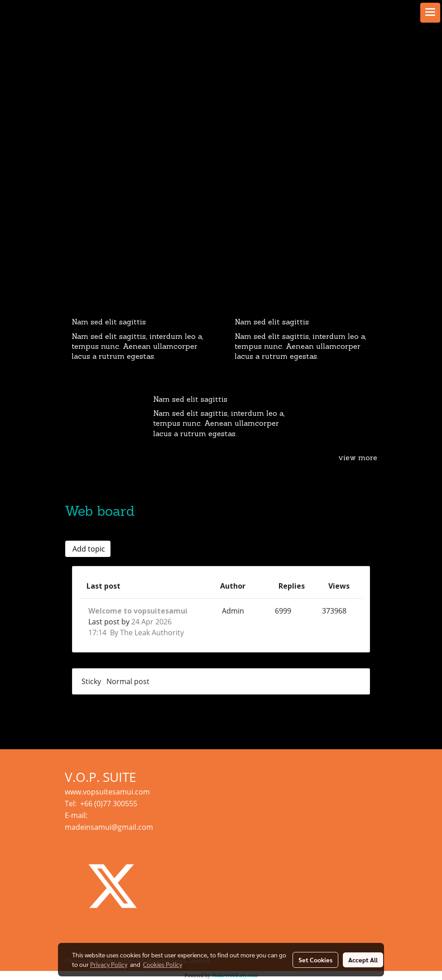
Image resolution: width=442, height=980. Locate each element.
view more (358, 458)
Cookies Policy (163, 964)
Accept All (363, 960)
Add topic (88, 549)
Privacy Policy (109, 964)
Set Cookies (315, 960)
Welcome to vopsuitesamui (138, 611)
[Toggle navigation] (430, 13)
